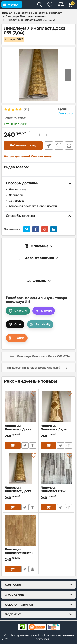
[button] (68, 75)
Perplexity (40, 324)
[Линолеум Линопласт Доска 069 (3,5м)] (21, 468)
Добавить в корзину (23, 145)
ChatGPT (18, 311)
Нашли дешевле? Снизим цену (28, 156)
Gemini (44, 311)
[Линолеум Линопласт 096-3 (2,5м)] (56, 468)
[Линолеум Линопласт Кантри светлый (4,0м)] (21, 530)
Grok (15, 324)
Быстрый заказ (49, 145)
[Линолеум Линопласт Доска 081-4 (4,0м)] (21, 407)
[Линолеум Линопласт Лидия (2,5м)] (56, 407)
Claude (17, 338)
